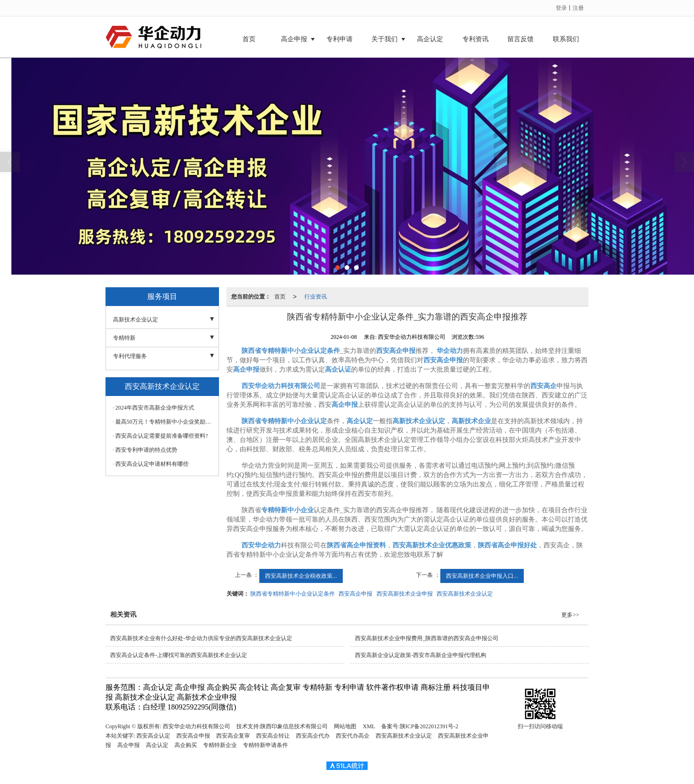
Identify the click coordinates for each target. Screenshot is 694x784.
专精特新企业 (220, 745)
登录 (561, 8)
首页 (249, 39)
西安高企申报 (355, 594)
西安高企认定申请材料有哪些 (152, 464)
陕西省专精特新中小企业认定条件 (293, 594)
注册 (578, 8)
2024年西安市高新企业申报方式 (155, 408)
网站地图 (345, 726)
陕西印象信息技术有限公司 (294, 726)
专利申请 (339, 39)
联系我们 (566, 39)
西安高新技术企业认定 (465, 594)
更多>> (570, 615)
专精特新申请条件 (265, 745)
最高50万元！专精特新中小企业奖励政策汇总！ (165, 422)
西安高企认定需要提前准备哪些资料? (162, 436)
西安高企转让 (273, 736)
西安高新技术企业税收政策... (301, 576)
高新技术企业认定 (136, 320)
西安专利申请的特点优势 (146, 450)
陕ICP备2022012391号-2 (429, 726)
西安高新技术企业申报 (405, 594)
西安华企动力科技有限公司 (196, 726)
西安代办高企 (353, 736)
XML (369, 726)
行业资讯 (316, 297)
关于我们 (385, 39)
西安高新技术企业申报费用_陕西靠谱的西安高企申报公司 (427, 638)
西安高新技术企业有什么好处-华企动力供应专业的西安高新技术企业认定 (201, 638)
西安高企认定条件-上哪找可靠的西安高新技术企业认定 (179, 655)
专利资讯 (475, 39)
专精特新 (124, 338)
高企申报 (294, 39)
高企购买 (186, 745)
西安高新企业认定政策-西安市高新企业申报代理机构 (421, 655)
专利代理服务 (130, 356)
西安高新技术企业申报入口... (482, 576)
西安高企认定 (153, 736)
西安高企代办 (313, 736)
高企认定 (430, 39)
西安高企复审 (233, 736)
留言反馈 (520, 39)
